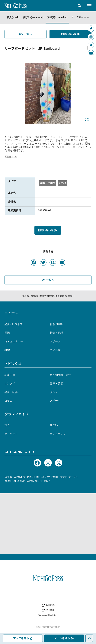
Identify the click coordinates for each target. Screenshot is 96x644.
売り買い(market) (57, 17)
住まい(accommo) (33, 17)
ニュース (11, 313)
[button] (79, 6)
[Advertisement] (48, 524)
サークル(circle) (80, 17)
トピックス (13, 364)
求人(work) (13, 17)
